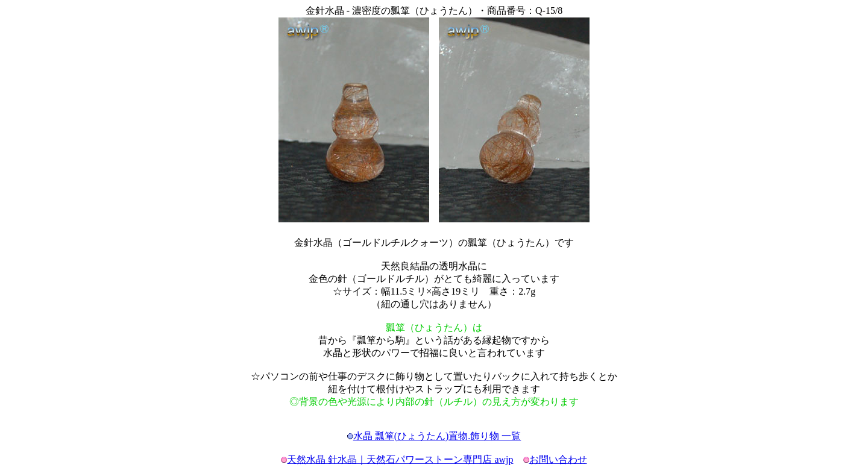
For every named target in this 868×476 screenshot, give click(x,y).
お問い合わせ (558, 459)
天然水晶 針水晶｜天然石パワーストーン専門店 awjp (400, 459)
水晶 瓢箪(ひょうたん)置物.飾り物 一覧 (437, 436)
